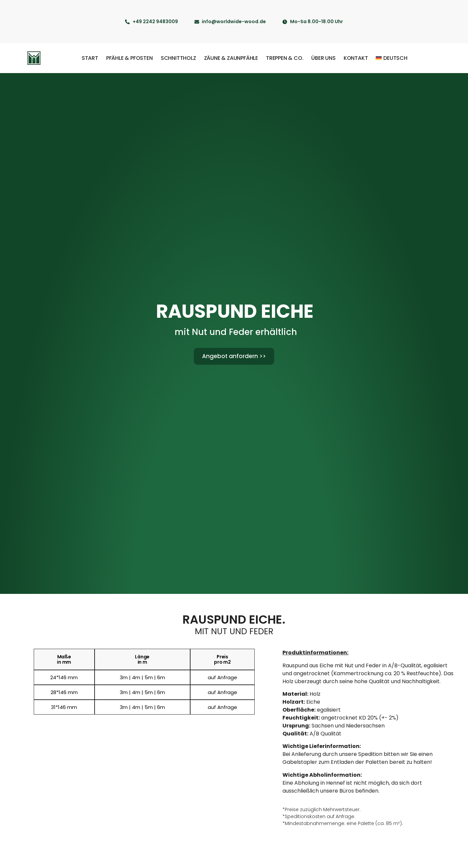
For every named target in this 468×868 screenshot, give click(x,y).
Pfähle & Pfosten (129, 58)
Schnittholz (178, 58)
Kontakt (356, 58)
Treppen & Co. (285, 58)
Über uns (323, 58)
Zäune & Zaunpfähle (231, 58)
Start (90, 58)
